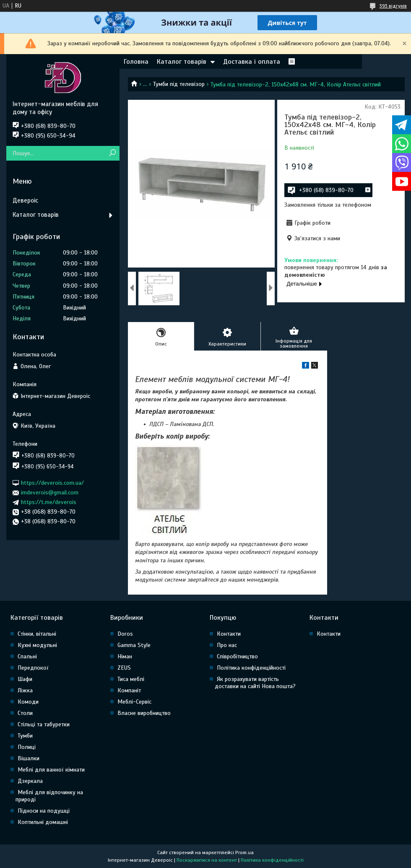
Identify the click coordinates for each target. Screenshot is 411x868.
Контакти (229, 634)
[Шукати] (112, 153)
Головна (136, 62)
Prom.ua (245, 852)
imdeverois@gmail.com (50, 492)
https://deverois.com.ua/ (52, 483)
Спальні (27, 656)
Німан (125, 656)
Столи (25, 713)
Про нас (227, 645)
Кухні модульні (37, 645)
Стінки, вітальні (37, 634)
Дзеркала (30, 781)
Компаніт (129, 690)
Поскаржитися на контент (207, 860)
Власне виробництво (144, 713)
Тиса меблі (131, 679)
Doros (125, 634)
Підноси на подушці (44, 811)
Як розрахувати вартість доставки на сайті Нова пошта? (255, 683)
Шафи (25, 679)
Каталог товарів (182, 62)
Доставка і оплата (252, 62)
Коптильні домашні (43, 822)
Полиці (27, 747)
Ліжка (25, 690)
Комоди (28, 702)
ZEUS (124, 668)
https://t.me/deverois (49, 502)
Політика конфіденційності (251, 668)
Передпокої (33, 668)
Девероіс (25, 200)
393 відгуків (393, 6)
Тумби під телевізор (179, 84)
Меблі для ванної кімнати (51, 770)
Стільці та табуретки (44, 724)
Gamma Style (134, 645)
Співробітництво (237, 656)
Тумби (25, 736)
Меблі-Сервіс (134, 702)
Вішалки (29, 758)
